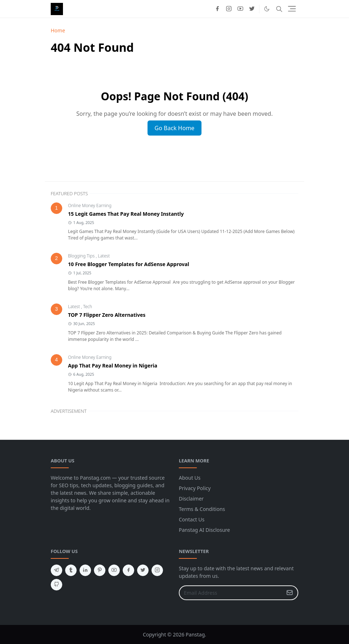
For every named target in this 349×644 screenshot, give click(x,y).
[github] (56, 585)
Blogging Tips (82, 256)
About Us (190, 478)
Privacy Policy (195, 488)
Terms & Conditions (202, 509)
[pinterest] (100, 570)
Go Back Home (175, 128)
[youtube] (240, 9)
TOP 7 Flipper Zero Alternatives (107, 315)
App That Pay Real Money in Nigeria (113, 366)
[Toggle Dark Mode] (267, 9)
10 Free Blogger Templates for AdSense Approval (129, 264)
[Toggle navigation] (292, 9)
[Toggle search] (279, 9)
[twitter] (252, 9)
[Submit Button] (290, 593)
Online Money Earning (90, 205)
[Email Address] (231, 593)
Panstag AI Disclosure (204, 530)
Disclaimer (191, 499)
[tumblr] (71, 570)
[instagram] (229, 9)
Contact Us (192, 519)
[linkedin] (85, 570)
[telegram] (56, 570)
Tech (88, 307)
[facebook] (217, 9)
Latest (104, 256)
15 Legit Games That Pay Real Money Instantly (126, 214)
